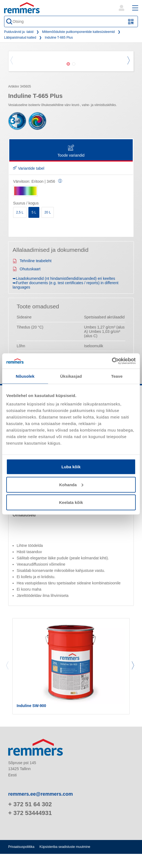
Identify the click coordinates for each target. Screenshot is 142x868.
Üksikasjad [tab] (71, 376)
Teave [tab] (117, 376)
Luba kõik (71, 467)
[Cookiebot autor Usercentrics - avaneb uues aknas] (112, 361)
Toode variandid (71, 151)
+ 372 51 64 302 (30, 804)
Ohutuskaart (26, 269)
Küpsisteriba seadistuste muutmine (65, 847)
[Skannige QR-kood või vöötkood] (131, 22)
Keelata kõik (71, 502)
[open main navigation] (135, 8)
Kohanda (71, 484)
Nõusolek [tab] (25, 376)
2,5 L (20, 212)
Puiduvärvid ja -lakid (19, 32)
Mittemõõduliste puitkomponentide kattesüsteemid (78, 32)
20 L (48, 212)
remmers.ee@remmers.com (41, 794)
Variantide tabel (29, 168)
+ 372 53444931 (30, 813)
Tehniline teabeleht (32, 261)
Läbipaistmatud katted (20, 38)
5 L (34, 212)
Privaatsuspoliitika (21, 847)
